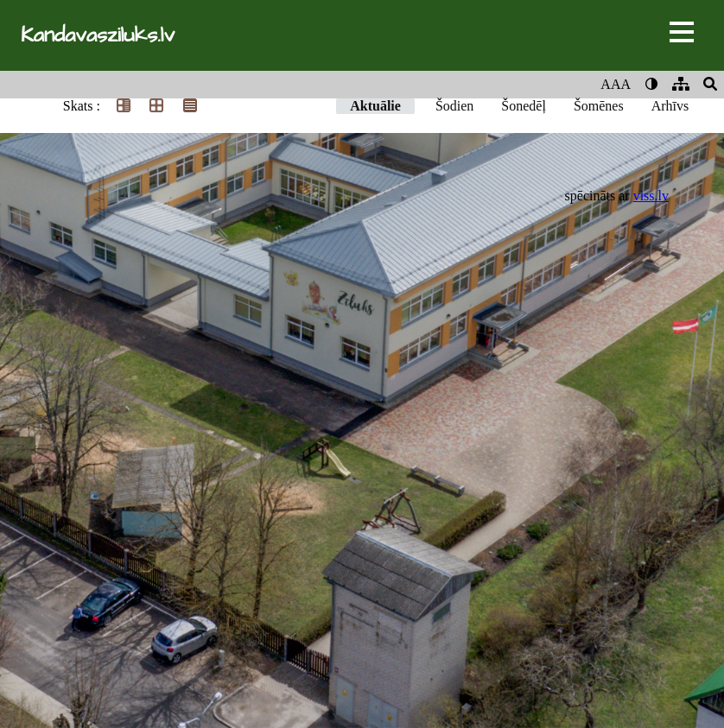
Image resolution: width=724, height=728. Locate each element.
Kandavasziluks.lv (98, 35)
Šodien (454, 106)
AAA (616, 84)
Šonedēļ (524, 106)
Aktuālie (375, 106)
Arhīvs (670, 106)
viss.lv (651, 196)
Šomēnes (599, 106)
